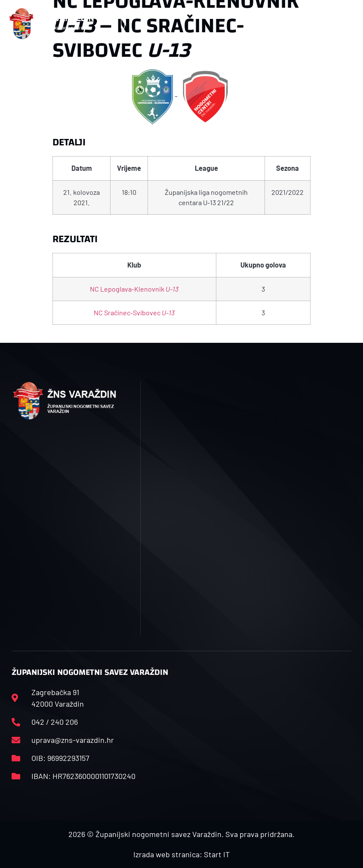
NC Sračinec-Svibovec (134, 312)
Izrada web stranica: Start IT (181, 854)
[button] (123, 24)
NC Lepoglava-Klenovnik (134, 289)
